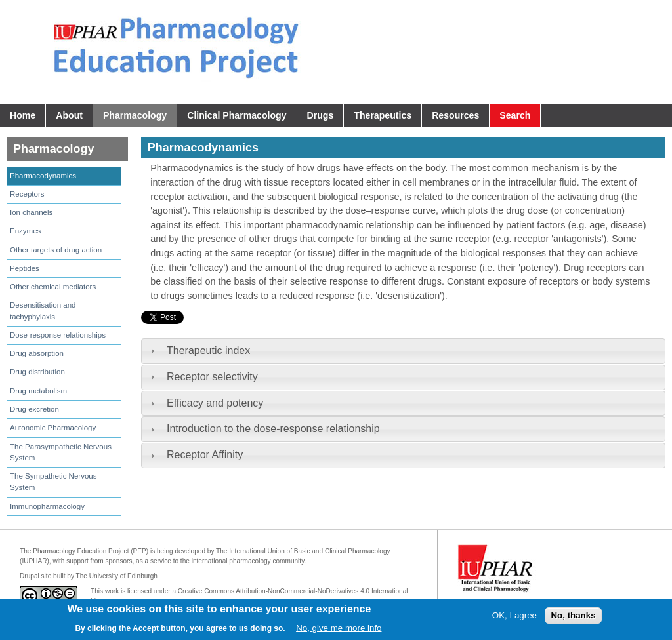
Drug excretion (34, 409)
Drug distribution (37, 372)
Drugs (321, 115)
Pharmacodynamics (43, 176)
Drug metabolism (38, 391)
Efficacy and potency (215, 403)
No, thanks (573, 615)
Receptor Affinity (205, 455)
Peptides (25, 268)
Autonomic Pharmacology (53, 428)
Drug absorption (37, 353)
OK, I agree (514, 615)
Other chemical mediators (53, 287)
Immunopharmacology (47, 506)
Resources (455, 115)
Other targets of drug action (56, 250)
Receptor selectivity (212, 377)
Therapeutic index (208, 350)
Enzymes (25, 231)
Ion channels (31, 212)
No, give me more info (339, 628)
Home (23, 115)
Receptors (27, 194)
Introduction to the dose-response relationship (273, 429)
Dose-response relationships (58, 335)
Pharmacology (135, 115)
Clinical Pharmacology (237, 115)
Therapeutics (383, 115)
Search (515, 115)
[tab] (403, 351)
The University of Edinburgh (117, 576)
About (69, 115)
